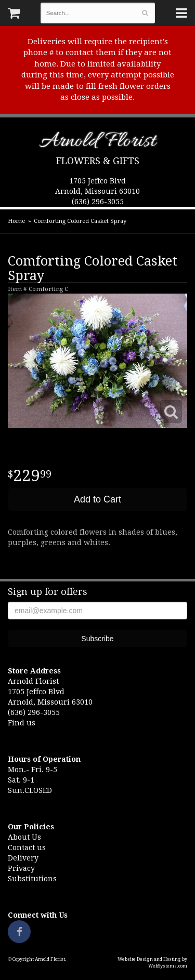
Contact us (27, 847)
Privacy (21, 868)
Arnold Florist (97, 143)
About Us (24, 837)
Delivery (23, 858)
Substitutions (32, 879)
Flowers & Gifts (98, 161)
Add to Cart (97, 499)
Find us (22, 723)
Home (16, 221)
